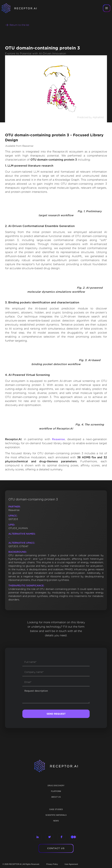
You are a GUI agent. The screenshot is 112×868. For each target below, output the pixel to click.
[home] (24, 8)
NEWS (56, 821)
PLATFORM (56, 791)
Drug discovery (56, 786)
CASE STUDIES (56, 809)
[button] (107, 8)
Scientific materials (56, 815)
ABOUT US (56, 797)
